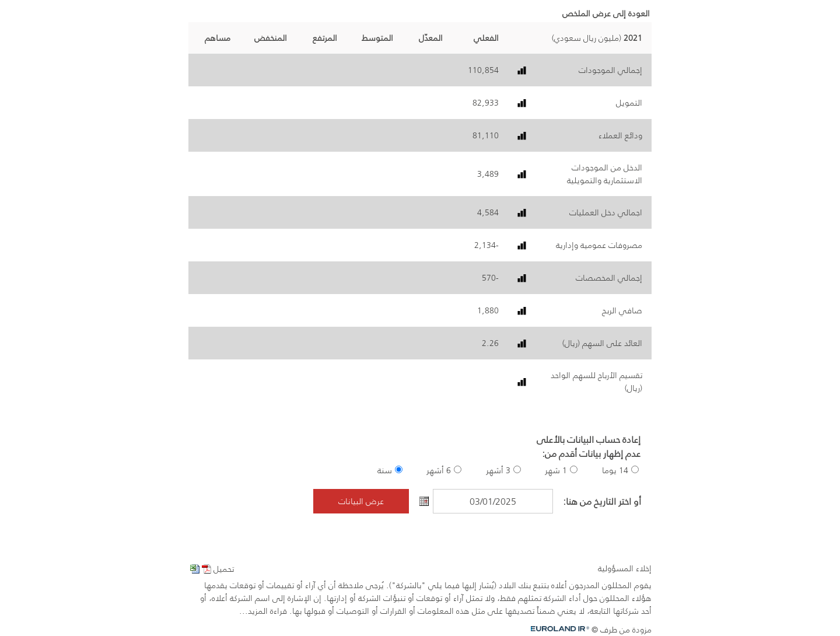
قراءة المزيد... (263, 611)
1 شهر (556, 470)
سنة (385, 470)
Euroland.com (564, 629)
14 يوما (615, 470)
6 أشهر (439, 470)
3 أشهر (498, 470)
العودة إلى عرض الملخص (606, 13)
